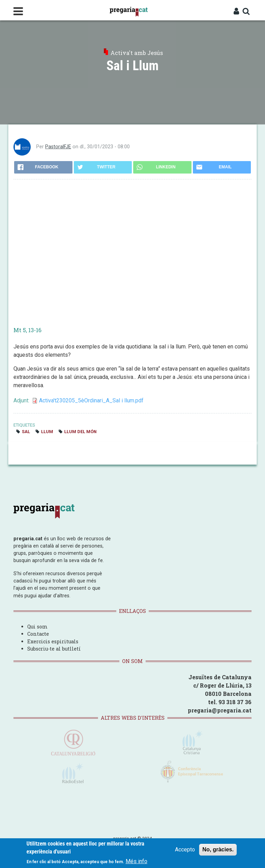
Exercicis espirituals (53, 641)
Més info (136, 861)
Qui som (37, 627)
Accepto (185, 850)
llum (47, 432)
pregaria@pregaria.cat (220, 710)
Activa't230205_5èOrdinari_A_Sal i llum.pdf (91, 400)
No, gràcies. (218, 850)
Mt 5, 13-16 (27, 330)
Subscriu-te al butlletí (54, 649)
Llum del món (80, 432)
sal (26, 432)
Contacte (38, 634)
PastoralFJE (58, 147)
